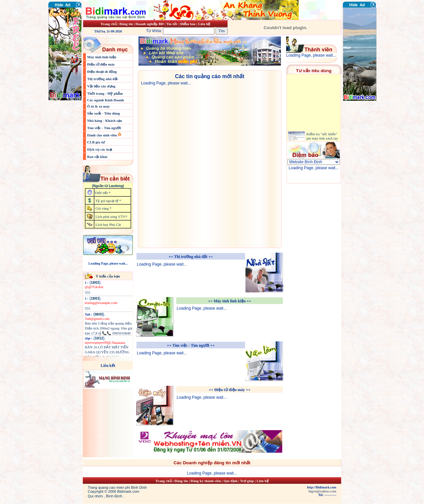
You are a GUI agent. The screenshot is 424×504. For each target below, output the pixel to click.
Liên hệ (204, 24)
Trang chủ (108, 24)
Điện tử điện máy (101, 64)
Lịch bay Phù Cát (108, 225)
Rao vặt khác (97, 157)
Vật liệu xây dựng (101, 86)
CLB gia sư (96, 142)
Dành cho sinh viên (102, 135)
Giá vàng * (103, 208)
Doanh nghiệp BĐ (150, 24)
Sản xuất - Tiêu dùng (104, 113)
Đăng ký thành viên (206, 481)
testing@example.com (101, 303)
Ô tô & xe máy (98, 106)
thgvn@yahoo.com (322, 491)
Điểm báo (188, 24)
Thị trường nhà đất (102, 79)
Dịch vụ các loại (100, 149)
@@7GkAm (94, 287)
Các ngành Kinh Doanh (106, 100)
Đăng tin (126, 24)
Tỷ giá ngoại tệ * (108, 201)
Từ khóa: (181, 31)
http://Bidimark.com (322, 487)
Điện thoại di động (102, 72)
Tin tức (172, 24)
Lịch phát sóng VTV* (111, 217)
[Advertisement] (363, 141)
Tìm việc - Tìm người (104, 128)
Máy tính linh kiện (102, 57)
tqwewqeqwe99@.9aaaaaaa (105, 342)
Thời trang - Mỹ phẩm (105, 93)
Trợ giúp (248, 481)
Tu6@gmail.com (97, 319)
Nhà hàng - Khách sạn (105, 121)
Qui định (231, 481)
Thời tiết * (102, 193)
